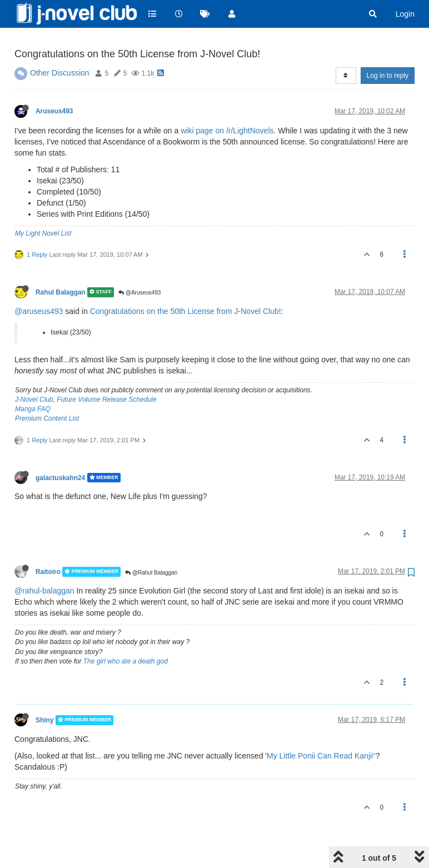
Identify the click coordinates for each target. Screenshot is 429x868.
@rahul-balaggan (44, 562)
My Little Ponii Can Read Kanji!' (321, 727)
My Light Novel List (43, 205)
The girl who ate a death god (126, 633)
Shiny (44, 692)
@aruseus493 (39, 283)
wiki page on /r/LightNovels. (228, 102)
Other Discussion (60, 44)
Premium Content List (47, 390)
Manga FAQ (33, 381)
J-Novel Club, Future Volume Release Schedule (86, 371)
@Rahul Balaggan (151, 544)
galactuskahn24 (60, 449)
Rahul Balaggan (61, 264)
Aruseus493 (54, 83)
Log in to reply (388, 47)
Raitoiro (48, 543)
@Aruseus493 (139, 264)
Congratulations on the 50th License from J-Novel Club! (186, 283)
